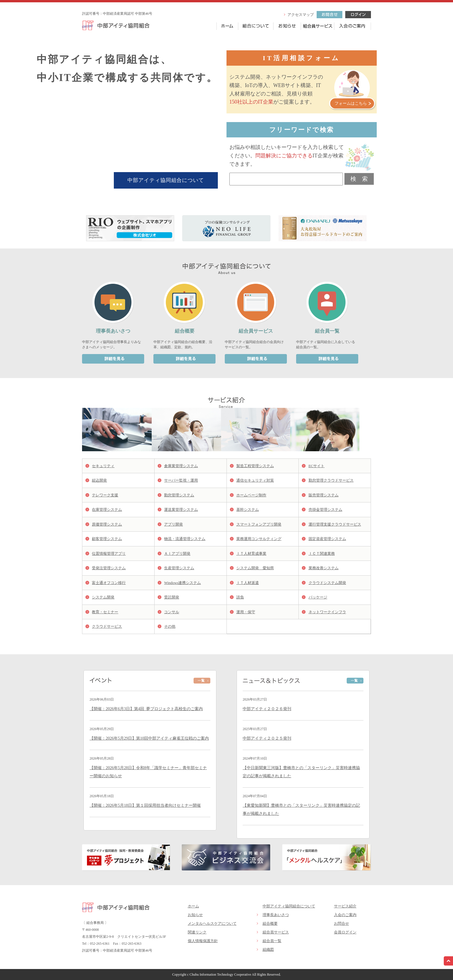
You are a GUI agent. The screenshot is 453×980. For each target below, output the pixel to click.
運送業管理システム (181, 510)
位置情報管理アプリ (109, 553)
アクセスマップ (301, 15)
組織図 (268, 949)
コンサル (172, 612)
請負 (240, 597)
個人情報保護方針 (203, 941)
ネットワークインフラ (327, 612)
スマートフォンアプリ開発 (259, 524)
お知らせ (195, 915)
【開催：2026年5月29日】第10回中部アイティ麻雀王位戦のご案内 (149, 738)
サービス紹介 (345, 906)
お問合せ (341, 923)
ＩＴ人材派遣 (248, 583)
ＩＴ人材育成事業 (251, 553)
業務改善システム (324, 568)
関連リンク (197, 932)
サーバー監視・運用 (181, 480)
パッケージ (318, 597)
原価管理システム (107, 524)
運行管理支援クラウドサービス (335, 524)
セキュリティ (103, 466)
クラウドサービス (107, 626)
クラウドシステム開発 (327, 583)
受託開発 (172, 597)
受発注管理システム (109, 568)
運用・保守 (246, 612)
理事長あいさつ (276, 915)
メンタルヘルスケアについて (212, 923)
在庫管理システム (107, 510)
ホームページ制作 (251, 495)
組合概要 (270, 923)
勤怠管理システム (179, 495)
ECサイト (317, 466)
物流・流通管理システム (185, 539)
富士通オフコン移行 (109, 583)
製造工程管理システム (255, 466)
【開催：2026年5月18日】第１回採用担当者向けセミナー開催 (145, 805)
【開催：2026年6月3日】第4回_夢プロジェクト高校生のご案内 (146, 709)
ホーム (193, 906)
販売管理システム (324, 495)
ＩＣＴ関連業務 (322, 553)
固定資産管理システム (327, 539)
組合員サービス (276, 932)
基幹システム (248, 510)
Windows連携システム (182, 583)
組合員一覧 (272, 941)
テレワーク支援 (105, 495)
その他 (170, 626)
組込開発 (99, 480)
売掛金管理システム (325, 510)
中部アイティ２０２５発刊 (267, 738)
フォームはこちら (351, 103)
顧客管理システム (107, 539)
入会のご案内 (345, 915)
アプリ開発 (173, 524)
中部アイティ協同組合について (166, 180)
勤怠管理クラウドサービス (331, 480)
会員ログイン (345, 932)
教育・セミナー (105, 612)
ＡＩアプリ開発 (177, 553)
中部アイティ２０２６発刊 (267, 709)
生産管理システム (179, 568)
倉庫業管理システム (181, 466)
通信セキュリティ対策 (255, 480)
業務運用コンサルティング (259, 539)
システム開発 (103, 597)
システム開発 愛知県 (255, 568)
